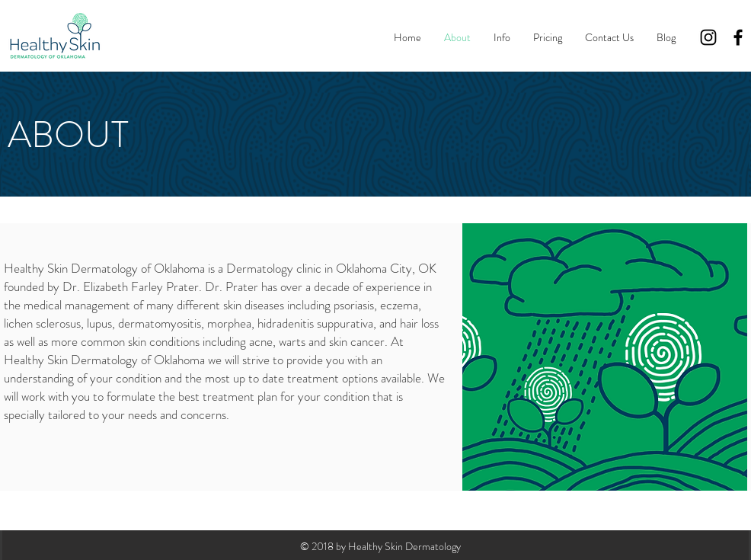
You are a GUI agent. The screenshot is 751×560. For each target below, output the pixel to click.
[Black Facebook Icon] (738, 37)
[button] (502, 38)
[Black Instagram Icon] (708, 37)
